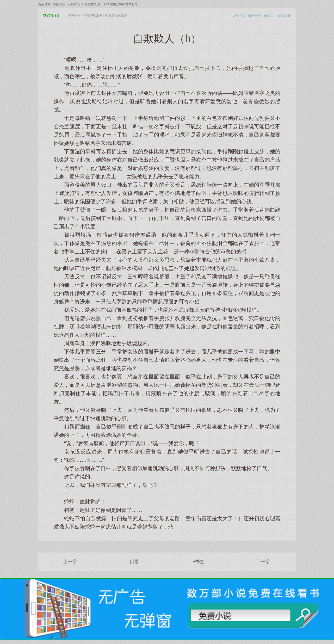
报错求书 (269, 16)
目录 (134, 562)
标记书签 (239, 16)
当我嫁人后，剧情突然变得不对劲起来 (111, 4)
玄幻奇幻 (74, 4)
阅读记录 (284, 16)
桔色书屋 (59, 4)
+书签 (199, 562)
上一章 (70, 562)
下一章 (263, 562)
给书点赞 (254, 16)
